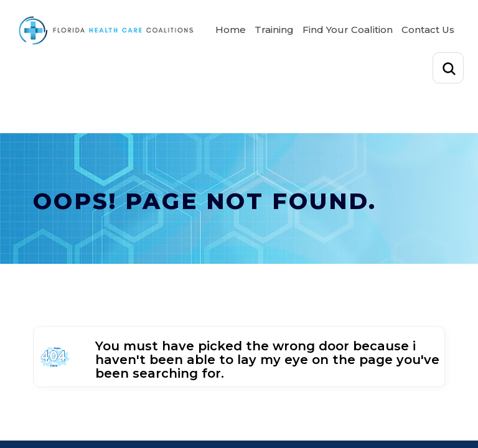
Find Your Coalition (348, 30)
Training (274, 30)
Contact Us (428, 30)
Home (231, 30)
